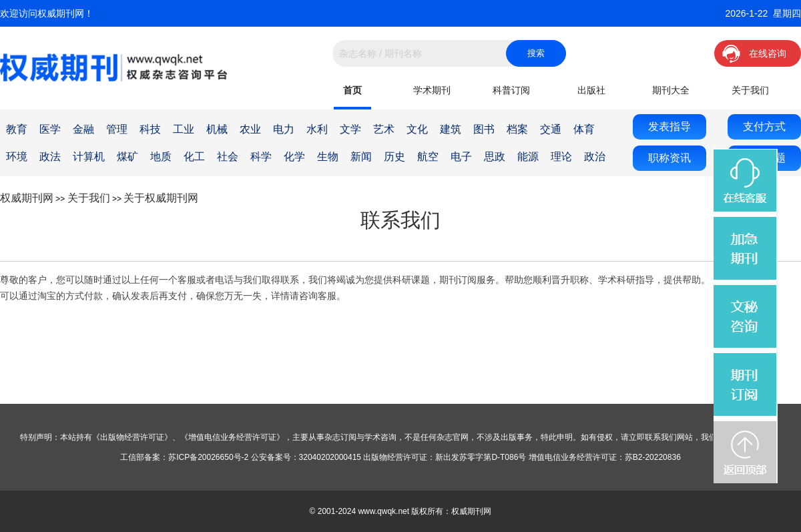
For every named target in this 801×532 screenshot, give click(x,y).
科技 (150, 129)
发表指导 (670, 126)
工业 (184, 129)
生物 (328, 157)
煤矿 (127, 157)
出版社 (591, 90)
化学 (294, 157)
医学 (50, 129)
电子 (461, 157)
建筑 (451, 129)
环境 (17, 157)
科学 (261, 157)
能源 (528, 157)
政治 (595, 157)
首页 (352, 90)
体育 (584, 129)
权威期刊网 (27, 198)
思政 (495, 157)
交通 (551, 129)
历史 (394, 157)
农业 (250, 129)
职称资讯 (670, 158)
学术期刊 (432, 90)
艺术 (384, 129)
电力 (284, 129)
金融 (83, 129)
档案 (517, 129)
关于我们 (750, 90)
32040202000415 (330, 457)
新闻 (361, 157)
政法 (50, 157)
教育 (17, 129)
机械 (217, 129)
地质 (161, 157)
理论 (561, 157)
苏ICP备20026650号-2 (208, 457)
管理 (117, 129)
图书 (484, 129)
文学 (350, 129)
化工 (194, 157)
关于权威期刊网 (161, 198)
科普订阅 (511, 90)
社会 (228, 157)
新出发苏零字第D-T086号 (481, 457)
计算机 (89, 157)
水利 (317, 129)
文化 (417, 129)
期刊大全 (671, 90)
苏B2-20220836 (653, 457)
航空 (428, 157)
